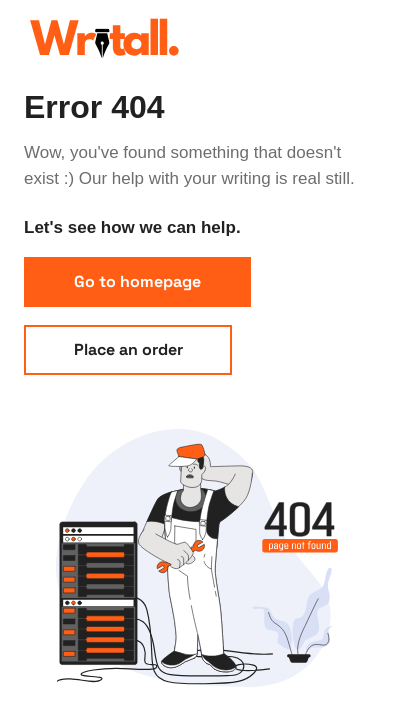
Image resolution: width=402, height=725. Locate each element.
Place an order (128, 349)
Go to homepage (137, 281)
